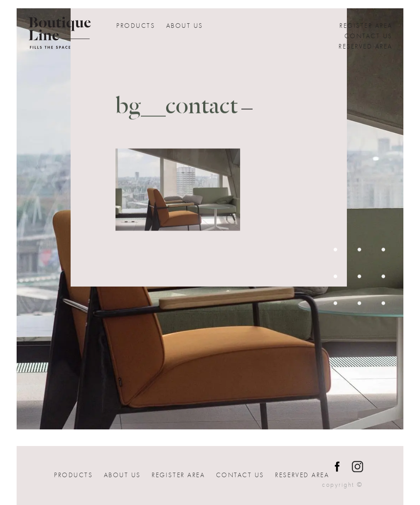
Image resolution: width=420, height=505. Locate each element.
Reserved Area (366, 47)
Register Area (366, 26)
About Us (185, 26)
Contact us (368, 36)
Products (136, 26)
